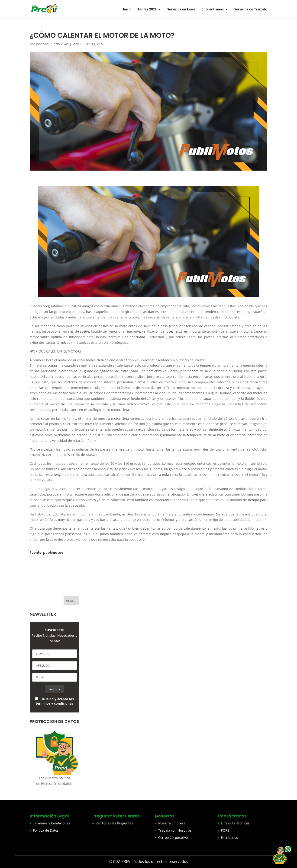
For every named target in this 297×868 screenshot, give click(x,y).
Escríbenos (229, 838)
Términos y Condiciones (52, 823)
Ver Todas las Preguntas (114, 823)
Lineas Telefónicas (235, 823)
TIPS (100, 44)
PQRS (225, 830)
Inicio (127, 10)
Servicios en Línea (181, 10)
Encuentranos (213, 10)
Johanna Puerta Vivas (52, 44)
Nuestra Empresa (172, 823)
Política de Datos (46, 830)
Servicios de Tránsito (251, 10)
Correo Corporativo (173, 838)
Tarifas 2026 (147, 10)
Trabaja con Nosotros (175, 830)
